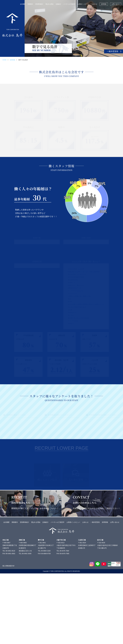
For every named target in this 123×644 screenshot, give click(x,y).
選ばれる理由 (49, 4)
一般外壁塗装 (113, 51)
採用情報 (104, 4)
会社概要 (23, 4)
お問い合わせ (116, 4)
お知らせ (95, 4)
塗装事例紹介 (39, 4)
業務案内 (30, 4)
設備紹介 (58, 4)
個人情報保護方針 (9, 636)
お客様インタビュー (84, 4)
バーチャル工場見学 (69, 4)
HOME (4, 60)
